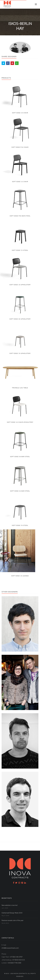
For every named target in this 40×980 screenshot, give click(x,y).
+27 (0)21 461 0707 (16, 957)
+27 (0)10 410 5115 (18, 960)
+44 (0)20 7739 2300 (14, 963)
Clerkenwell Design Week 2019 (12, 913)
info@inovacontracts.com (10, 948)
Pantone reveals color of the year (12, 920)
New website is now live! (10, 905)
